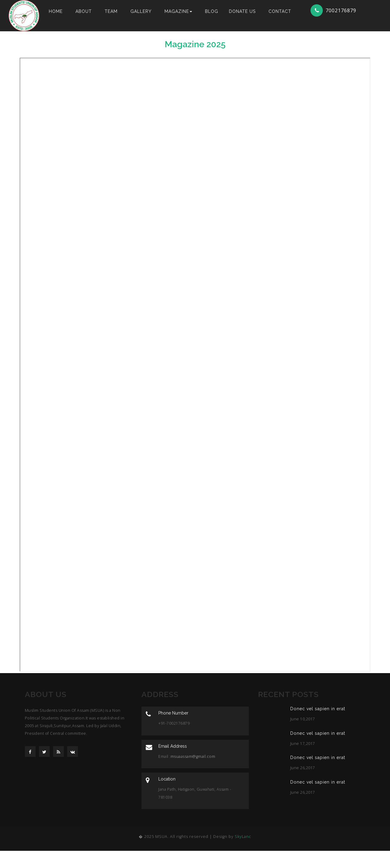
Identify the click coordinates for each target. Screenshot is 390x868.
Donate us (242, 11)
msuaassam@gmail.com (193, 756)
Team (111, 11)
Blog (212, 11)
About (84, 11)
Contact (280, 11)
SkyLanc (243, 837)
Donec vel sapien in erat (318, 709)
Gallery (141, 11)
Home (56, 11)
